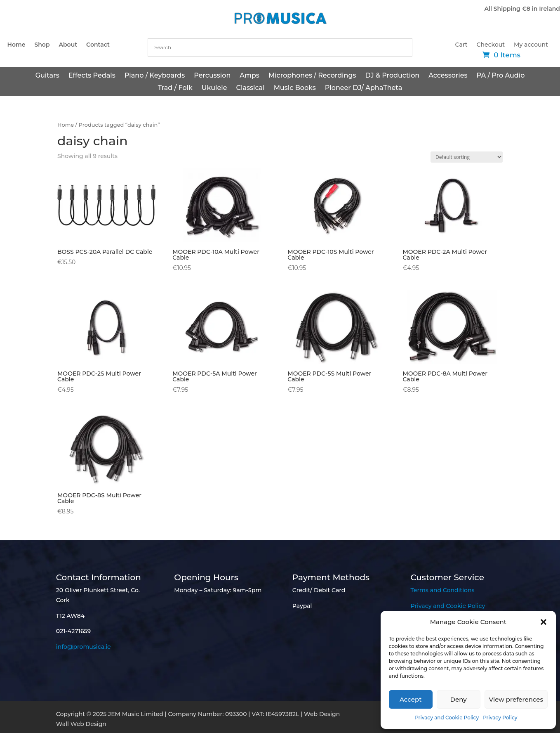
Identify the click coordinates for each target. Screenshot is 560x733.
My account (531, 45)
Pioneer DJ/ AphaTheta (364, 88)
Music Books (295, 88)
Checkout (491, 45)
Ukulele (214, 88)
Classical (251, 88)
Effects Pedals (92, 76)
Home (16, 45)
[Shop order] (467, 157)
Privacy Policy (500, 718)
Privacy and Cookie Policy (447, 718)
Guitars (47, 76)
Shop (42, 45)
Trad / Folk (175, 88)
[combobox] (280, 47)
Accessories (448, 76)
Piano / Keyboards (155, 76)
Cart (461, 45)
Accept (411, 699)
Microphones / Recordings (312, 76)
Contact (98, 45)
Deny (459, 699)
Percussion (212, 76)
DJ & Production (393, 76)
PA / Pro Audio (501, 76)
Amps (249, 76)
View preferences (516, 699)
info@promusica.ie (84, 647)
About (68, 45)
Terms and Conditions (442, 590)
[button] (544, 622)
